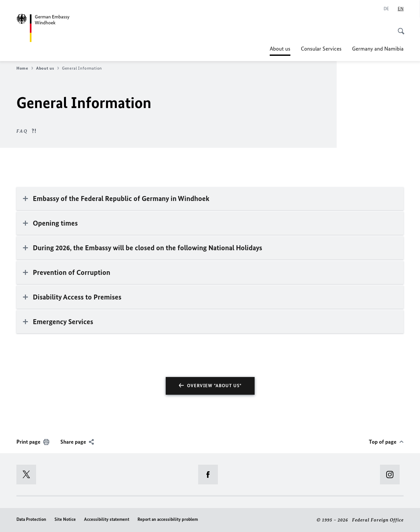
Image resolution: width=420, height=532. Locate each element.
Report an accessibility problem (168, 519)
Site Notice (65, 519)
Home (25, 68)
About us (280, 49)
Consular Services (321, 49)
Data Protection (31, 519)
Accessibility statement (107, 519)
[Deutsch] (386, 9)
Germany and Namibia (378, 49)
